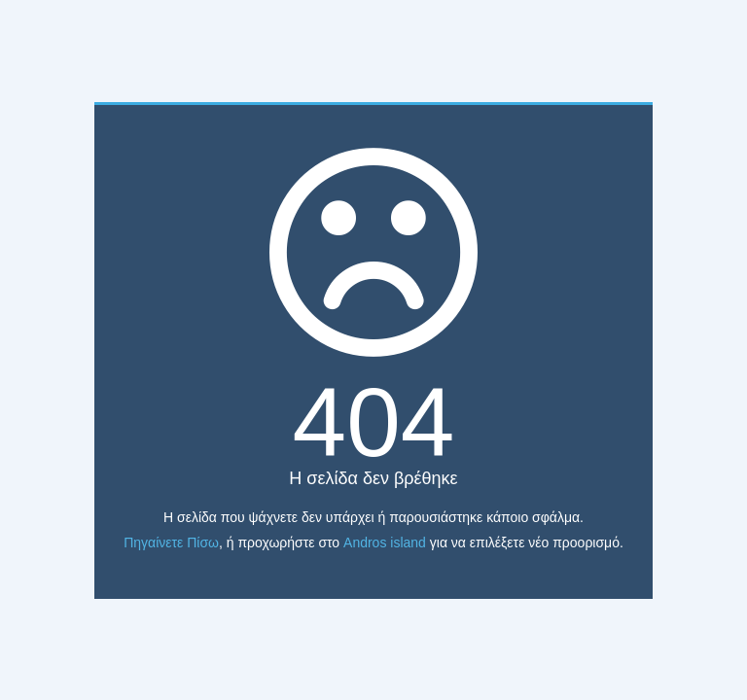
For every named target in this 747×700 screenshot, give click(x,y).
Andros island (385, 542)
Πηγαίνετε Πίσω (171, 542)
